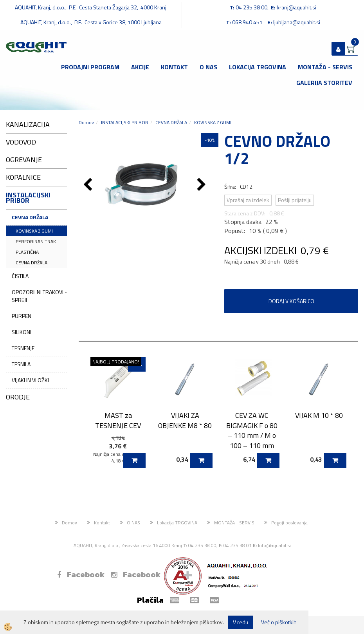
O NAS (208, 67)
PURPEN (22, 316)
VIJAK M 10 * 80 (319, 415)
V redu (241, 622)
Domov (86, 122)
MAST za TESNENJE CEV (118, 420)
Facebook (81, 574)
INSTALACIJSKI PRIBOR (125, 122)
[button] (203, 185)
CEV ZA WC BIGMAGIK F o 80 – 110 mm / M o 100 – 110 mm (252, 430)
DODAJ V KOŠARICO (291, 301)
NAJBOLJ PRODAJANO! (116, 362)
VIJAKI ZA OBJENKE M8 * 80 (185, 420)
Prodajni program (90, 67)
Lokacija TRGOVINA (258, 67)
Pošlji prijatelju (295, 200)
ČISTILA (20, 276)
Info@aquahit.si (274, 545)
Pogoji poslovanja (289, 523)
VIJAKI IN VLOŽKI (30, 380)
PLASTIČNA (27, 252)
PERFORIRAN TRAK (36, 241)
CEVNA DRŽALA (30, 217)
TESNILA (21, 364)
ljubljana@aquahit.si (297, 22)
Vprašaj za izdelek (248, 200)
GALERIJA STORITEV (324, 83)
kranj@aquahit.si (296, 7)
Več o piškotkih (279, 622)
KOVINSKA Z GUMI (34, 231)
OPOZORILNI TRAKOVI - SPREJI (39, 296)
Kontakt (174, 67)
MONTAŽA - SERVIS (325, 67)
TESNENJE (23, 348)
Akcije (140, 67)
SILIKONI (22, 332)
